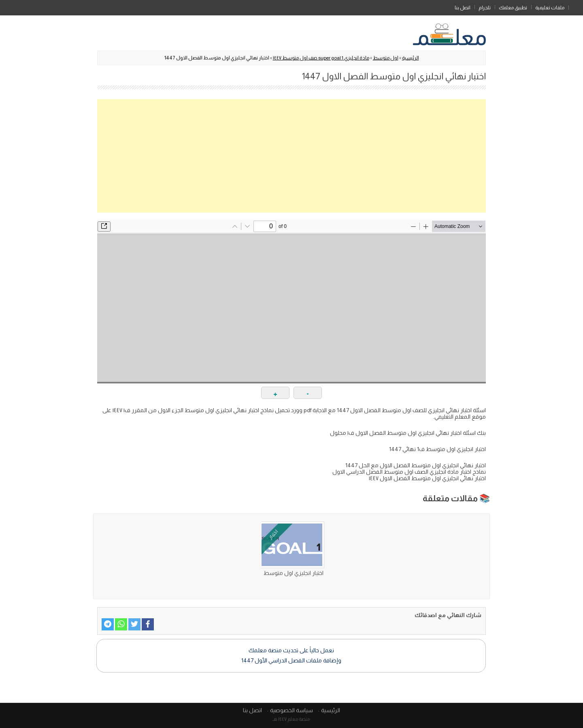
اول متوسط (386, 58)
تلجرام (485, 8)
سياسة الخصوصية (291, 710)
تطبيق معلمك (513, 8)
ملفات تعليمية (550, 8)
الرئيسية (576, 6)
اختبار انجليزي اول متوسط (294, 573)
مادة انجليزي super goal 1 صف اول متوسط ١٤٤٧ (321, 58)
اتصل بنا (463, 8)
